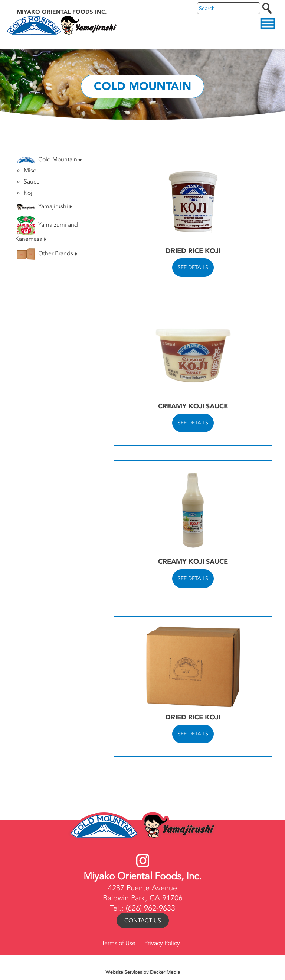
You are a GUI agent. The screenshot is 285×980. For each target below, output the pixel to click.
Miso (30, 171)
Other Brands (47, 254)
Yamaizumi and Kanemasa (47, 229)
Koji (29, 193)
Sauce (32, 182)
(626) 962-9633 (150, 908)
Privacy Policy (162, 943)
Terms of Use (119, 943)
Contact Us (143, 921)
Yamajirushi (44, 206)
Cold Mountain (49, 159)
